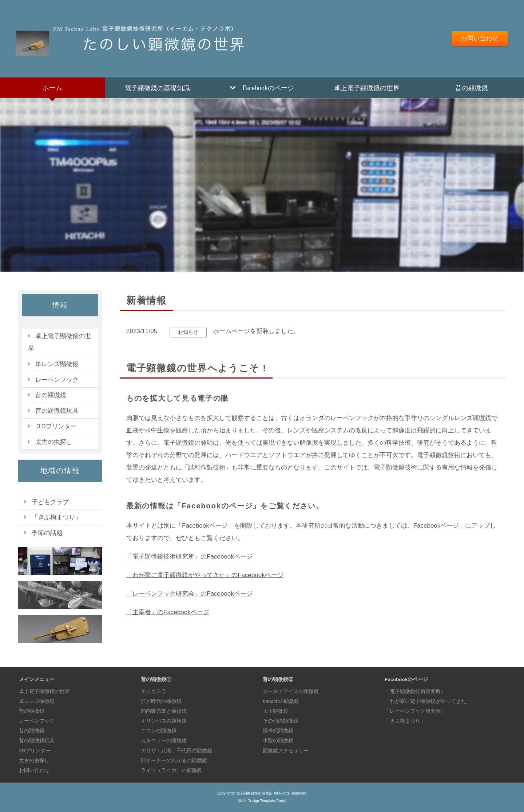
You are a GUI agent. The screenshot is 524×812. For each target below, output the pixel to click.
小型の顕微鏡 (278, 741)
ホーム (52, 88)
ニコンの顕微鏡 (159, 731)
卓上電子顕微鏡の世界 (367, 88)
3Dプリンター (35, 751)
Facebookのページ (268, 88)
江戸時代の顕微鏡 (161, 701)
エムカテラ (154, 691)
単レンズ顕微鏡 (57, 364)
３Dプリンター (56, 426)
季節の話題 (47, 533)
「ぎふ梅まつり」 (56, 517)
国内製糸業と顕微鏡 (164, 711)
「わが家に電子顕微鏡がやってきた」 (428, 701)
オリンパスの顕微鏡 (164, 721)
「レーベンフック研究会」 (415, 711)
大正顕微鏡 (275, 711)
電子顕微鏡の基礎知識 (157, 88)
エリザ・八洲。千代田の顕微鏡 (176, 751)
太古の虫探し (54, 442)
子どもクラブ (50, 502)
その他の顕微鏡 (281, 721)
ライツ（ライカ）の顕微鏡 (171, 770)
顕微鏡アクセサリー (286, 751)
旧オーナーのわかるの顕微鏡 (174, 761)
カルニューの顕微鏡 (164, 741)
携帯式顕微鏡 (278, 731)
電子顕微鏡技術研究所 (254, 793)
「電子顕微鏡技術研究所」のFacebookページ (189, 557)
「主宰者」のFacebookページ (168, 612)
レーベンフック (57, 380)
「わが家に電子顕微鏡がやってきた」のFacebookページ (205, 575)
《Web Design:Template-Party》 (262, 801)
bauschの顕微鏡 (281, 701)
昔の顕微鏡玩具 (57, 411)
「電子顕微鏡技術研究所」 (415, 691)
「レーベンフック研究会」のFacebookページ (189, 594)
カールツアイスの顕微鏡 (291, 691)
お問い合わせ (480, 38)
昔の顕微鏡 (472, 88)
